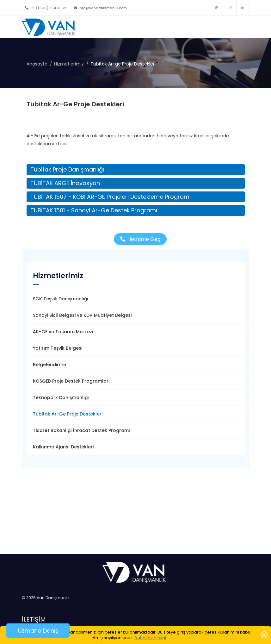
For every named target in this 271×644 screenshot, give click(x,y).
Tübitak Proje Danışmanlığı (67, 169)
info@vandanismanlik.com (100, 8)
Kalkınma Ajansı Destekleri (63, 447)
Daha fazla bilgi (150, 638)
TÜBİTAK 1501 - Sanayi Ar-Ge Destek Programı (94, 210)
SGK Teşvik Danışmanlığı (61, 299)
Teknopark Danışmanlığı (61, 397)
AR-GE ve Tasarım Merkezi (63, 332)
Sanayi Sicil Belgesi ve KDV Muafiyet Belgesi (82, 315)
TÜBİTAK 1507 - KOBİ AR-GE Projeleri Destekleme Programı (111, 197)
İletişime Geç (140, 239)
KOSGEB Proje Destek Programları (71, 381)
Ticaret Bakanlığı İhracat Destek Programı (81, 430)
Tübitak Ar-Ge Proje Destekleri (68, 414)
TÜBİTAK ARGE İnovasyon (65, 183)
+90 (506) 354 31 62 (46, 8)
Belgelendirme (49, 365)
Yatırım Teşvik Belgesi (58, 348)
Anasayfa (37, 64)
